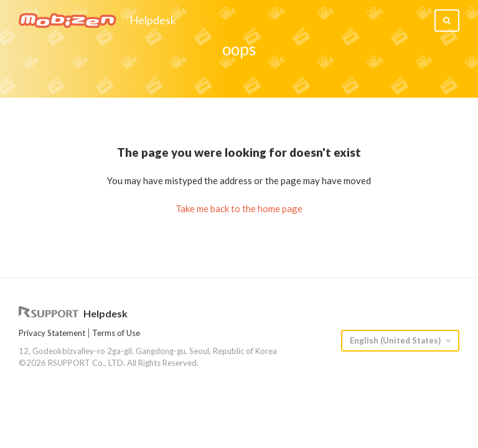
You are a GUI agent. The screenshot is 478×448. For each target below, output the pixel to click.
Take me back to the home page (239, 208)
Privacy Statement (52, 333)
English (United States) (396, 340)
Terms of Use (116, 333)
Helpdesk (153, 21)
